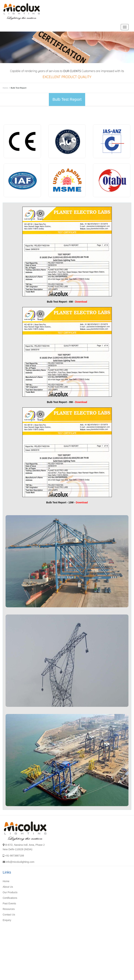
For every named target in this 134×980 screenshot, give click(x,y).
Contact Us (9, 915)
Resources (9, 909)
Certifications (10, 898)
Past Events (9, 903)
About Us (8, 887)
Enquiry (7, 920)
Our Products (10, 892)
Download (81, 302)
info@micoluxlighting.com (20, 862)
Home (5, 88)
